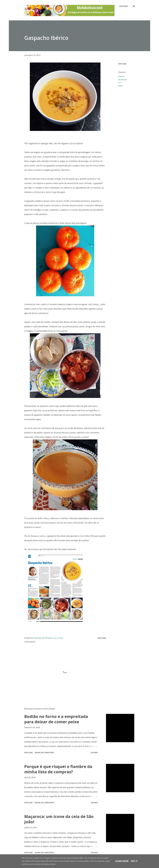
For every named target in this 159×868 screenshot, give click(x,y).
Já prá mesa (122, 80)
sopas (120, 86)
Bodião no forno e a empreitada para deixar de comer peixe (56, 719)
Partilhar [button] (122, 64)
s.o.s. (120, 83)
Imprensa (121, 76)
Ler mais (94, 753)
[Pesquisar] (124, 6)
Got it (134, 861)
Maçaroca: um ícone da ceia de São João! (59, 819)
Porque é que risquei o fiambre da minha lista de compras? (58, 769)
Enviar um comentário (44, 753)
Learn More (122, 861)
